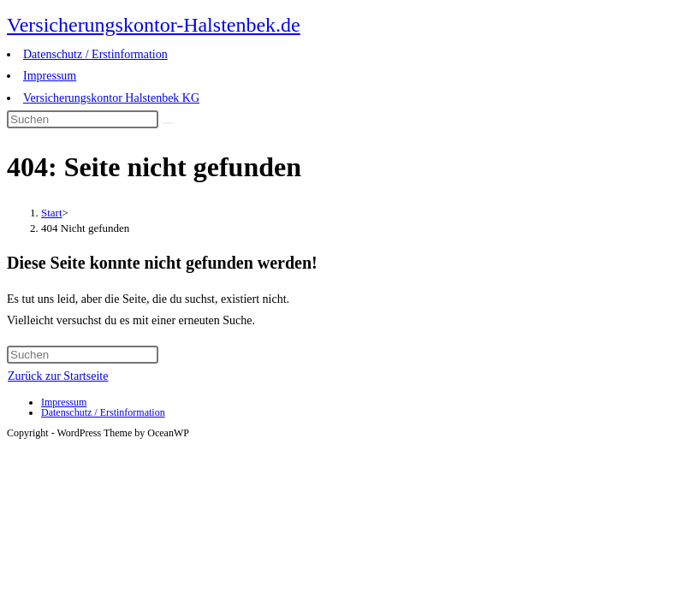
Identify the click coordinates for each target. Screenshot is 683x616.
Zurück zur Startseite (58, 376)
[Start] (52, 213)
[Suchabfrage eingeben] (83, 119)
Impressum (50, 76)
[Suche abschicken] (168, 123)
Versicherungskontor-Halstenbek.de (154, 25)
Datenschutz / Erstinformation (95, 54)
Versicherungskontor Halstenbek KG (111, 98)
